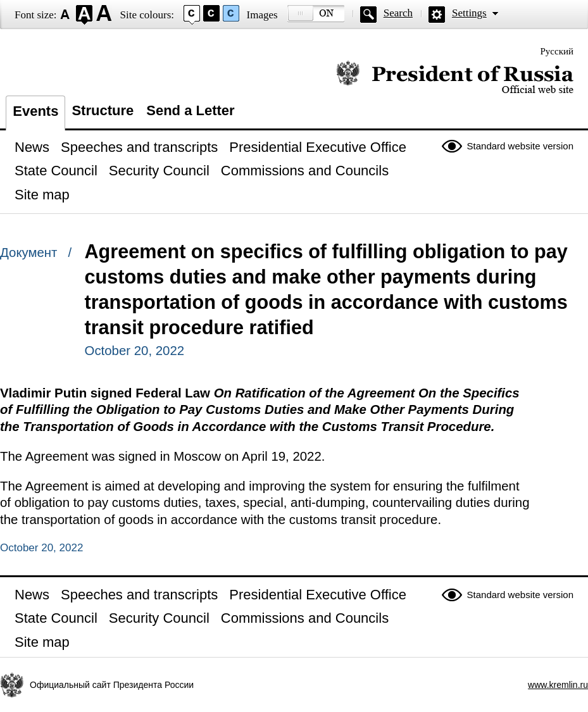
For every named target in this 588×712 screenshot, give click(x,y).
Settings (469, 13)
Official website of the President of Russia (455, 78)
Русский (557, 51)
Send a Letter (190, 110)
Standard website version (520, 146)
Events (35, 111)
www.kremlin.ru (558, 685)
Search (398, 13)
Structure (103, 110)
